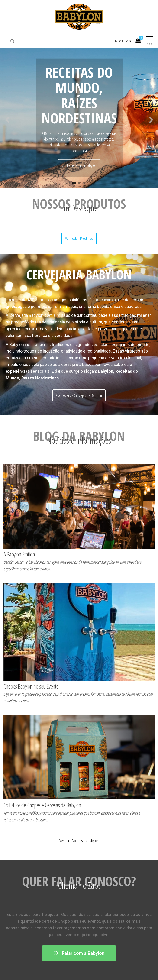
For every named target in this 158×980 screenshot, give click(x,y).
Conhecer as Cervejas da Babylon (79, 395)
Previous (7, 119)
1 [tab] (75, 184)
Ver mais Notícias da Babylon (79, 841)
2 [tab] (80, 184)
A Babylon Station (19, 554)
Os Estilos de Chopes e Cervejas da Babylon (42, 805)
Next (151, 119)
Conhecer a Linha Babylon (79, 165)
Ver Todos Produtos (79, 238)
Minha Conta (123, 41)
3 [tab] (85, 184)
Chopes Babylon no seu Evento (31, 686)
